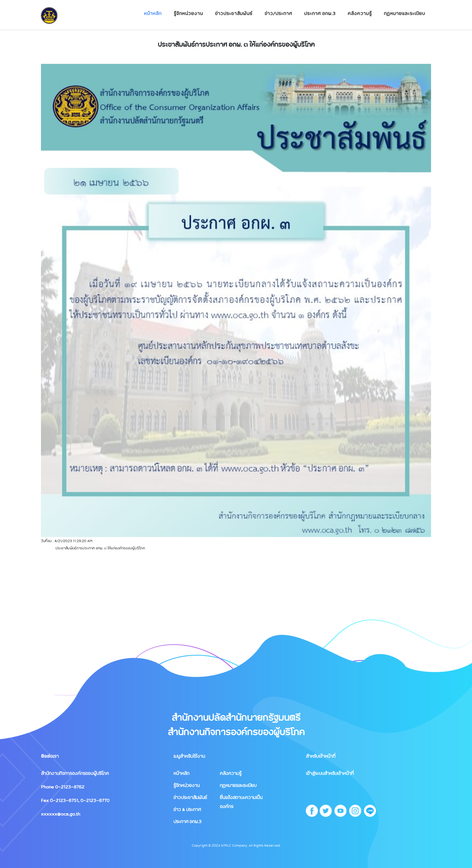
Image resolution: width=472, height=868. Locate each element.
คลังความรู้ (360, 13)
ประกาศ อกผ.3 (320, 13)
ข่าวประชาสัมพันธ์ (234, 13)
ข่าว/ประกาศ (278, 13)
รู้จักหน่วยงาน (188, 13)
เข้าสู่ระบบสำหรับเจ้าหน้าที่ (330, 773)
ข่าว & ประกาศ (187, 809)
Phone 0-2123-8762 (63, 787)
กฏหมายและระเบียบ (404, 13)
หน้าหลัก (153, 13)
